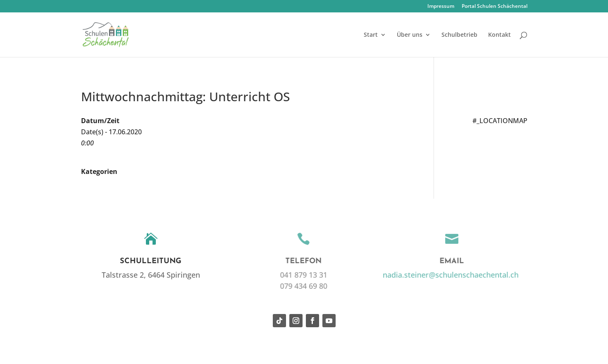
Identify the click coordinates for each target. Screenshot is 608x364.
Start (371, 35)
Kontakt (500, 35)
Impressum (441, 7)
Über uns (410, 35)
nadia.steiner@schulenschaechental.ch (449, 275)
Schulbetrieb (459, 35)
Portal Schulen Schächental (495, 7)
